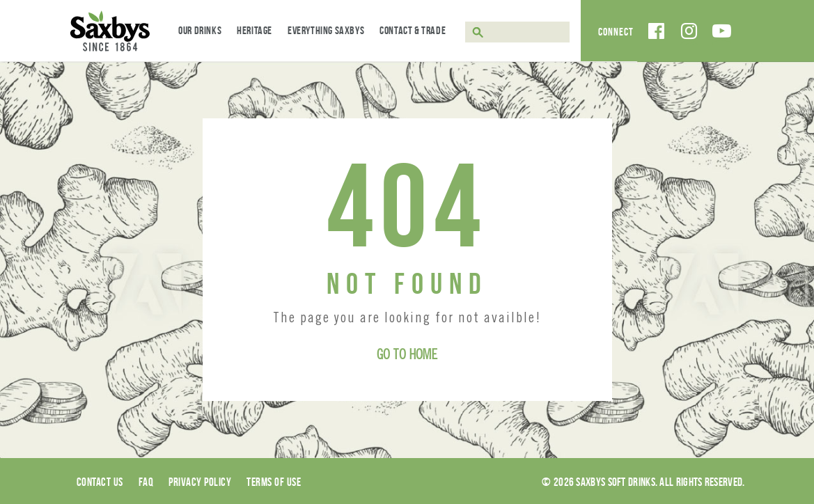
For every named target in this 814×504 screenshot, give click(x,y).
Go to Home (407, 356)
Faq (146, 482)
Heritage (255, 30)
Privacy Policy (200, 482)
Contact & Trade (413, 30)
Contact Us (100, 482)
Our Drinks (200, 30)
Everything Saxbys (326, 30)
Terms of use (274, 482)
